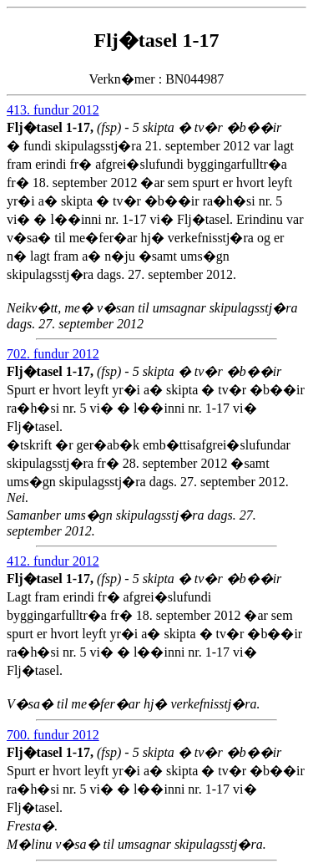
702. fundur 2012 (53, 354)
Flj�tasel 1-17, (52, 127)
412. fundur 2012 (53, 561)
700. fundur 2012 (53, 735)
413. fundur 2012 (53, 110)
